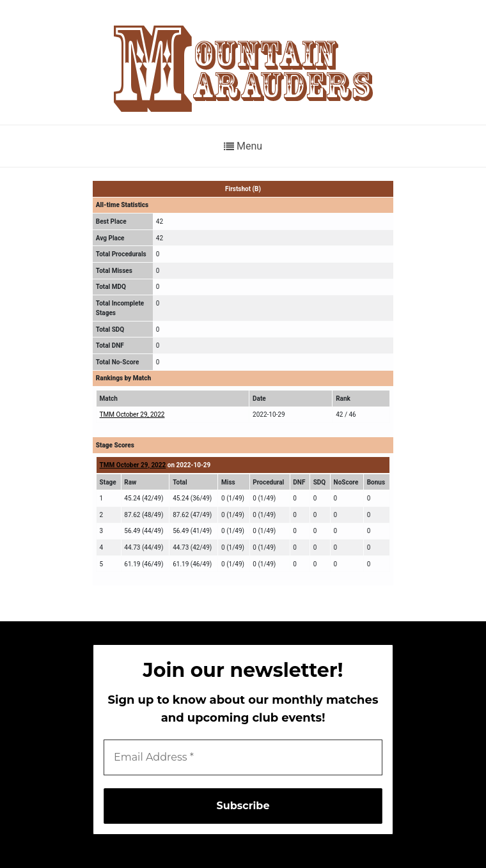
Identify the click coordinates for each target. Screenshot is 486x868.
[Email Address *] (243, 757)
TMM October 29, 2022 (132, 415)
